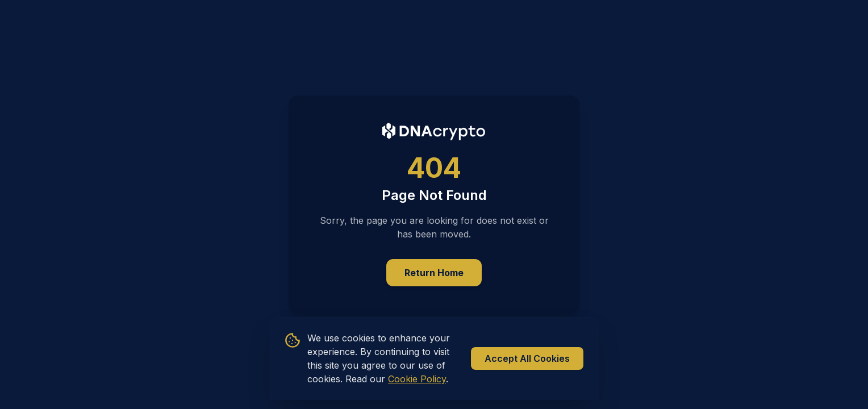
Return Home (434, 273)
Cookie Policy (417, 379)
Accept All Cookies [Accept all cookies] (527, 358)
